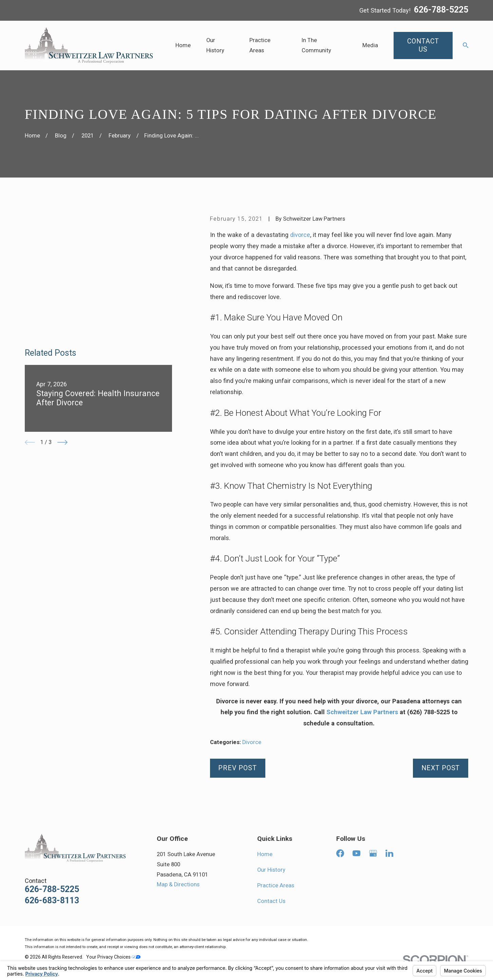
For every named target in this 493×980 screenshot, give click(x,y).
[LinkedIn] (389, 853)
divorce (300, 235)
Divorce (252, 742)
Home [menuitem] (183, 45)
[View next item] (62, 342)
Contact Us (271, 901)
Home (265, 854)
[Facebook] (340, 853)
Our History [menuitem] (215, 45)
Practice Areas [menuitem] (260, 45)
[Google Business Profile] (373, 853)
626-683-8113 (52, 901)
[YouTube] (356, 853)
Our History (271, 870)
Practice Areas (276, 885)
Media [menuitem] (370, 45)
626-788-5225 (441, 10)
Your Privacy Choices (113, 957)
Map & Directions (178, 884)
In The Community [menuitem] (316, 45)
